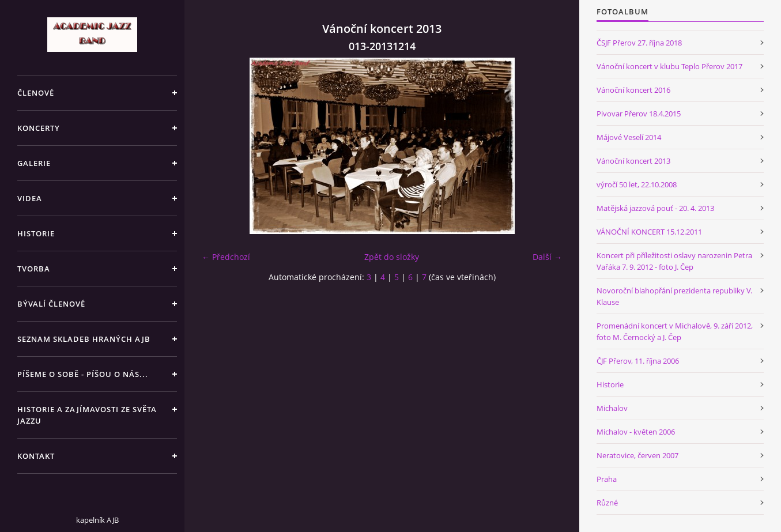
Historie (610, 384)
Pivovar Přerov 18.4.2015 (639, 114)
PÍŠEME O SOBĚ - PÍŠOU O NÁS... (83, 374)
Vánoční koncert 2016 (633, 90)
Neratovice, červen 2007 (637, 455)
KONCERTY (39, 128)
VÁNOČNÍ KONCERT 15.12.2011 (649, 232)
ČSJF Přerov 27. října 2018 (639, 43)
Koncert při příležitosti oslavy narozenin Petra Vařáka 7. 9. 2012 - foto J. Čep (674, 261)
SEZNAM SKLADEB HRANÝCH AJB (84, 339)
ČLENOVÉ (36, 93)
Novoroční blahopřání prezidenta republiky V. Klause (674, 296)
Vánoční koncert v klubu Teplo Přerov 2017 (669, 66)
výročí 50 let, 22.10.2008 (637, 184)
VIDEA (30, 198)
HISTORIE (36, 233)
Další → (547, 257)
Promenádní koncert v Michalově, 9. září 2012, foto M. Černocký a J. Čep (675, 331)
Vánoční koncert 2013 (633, 161)
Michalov (612, 408)
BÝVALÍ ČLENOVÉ (51, 304)
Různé (607, 503)
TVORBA (34, 269)
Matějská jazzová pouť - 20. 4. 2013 (655, 208)
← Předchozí (226, 257)
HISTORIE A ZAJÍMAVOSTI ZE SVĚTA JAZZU (87, 415)
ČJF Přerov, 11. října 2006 (638, 361)
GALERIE (34, 163)
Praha (607, 479)
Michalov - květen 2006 (636, 432)
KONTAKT (36, 456)
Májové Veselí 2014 (629, 137)
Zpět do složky (392, 257)
